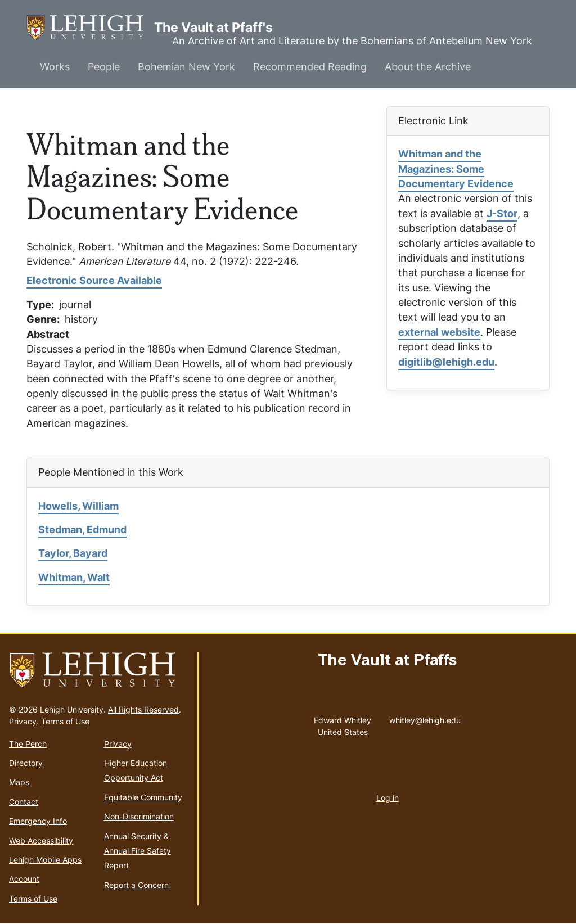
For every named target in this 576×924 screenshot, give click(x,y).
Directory (26, 763)
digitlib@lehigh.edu (446, 362)
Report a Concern (136, 885)
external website (439, 332)
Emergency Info (38, 821)
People (104, 67)
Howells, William (78, 506)
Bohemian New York (186, 67)
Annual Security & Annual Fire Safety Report (138, 851)
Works (55, 67)
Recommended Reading (310, 67)
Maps (19, 782)
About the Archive (428, 67)
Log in (388, 798)
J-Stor (502, 213)
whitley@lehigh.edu (425, 718)
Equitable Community (143, 797)
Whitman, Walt (74, 577)
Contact (24, 802)
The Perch (28, 744)
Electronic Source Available (94, 280)
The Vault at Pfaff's (90, 28)
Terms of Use (65, 721)
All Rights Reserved (143, 709)
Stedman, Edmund (82, 529)
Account (24, 879)
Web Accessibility (41, 840)
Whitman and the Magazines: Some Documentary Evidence (456, 169)
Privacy (23, 721)
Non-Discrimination (139, 816)
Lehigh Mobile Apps (45, 860)
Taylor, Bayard (73, 553)
